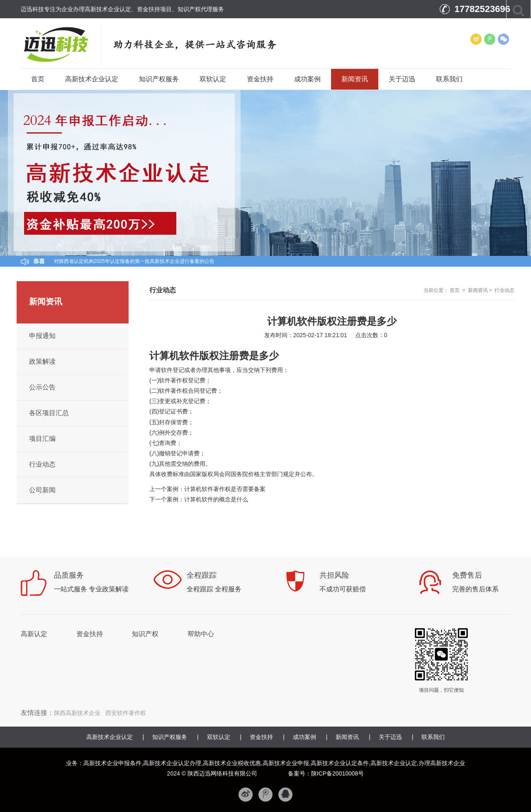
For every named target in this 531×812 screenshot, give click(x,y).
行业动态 (504, 290)
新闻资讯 (355, 79)
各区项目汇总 (49, 413)
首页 (38, 79)
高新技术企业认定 (92, 79)
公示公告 (42, 387)
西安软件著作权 (126, 713)
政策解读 (42, 361)
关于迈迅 (402, 79)
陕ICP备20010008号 (338, 773)
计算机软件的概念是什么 (216, 499)
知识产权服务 (159, 79)
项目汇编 (42, 439)
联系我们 (449, 79)
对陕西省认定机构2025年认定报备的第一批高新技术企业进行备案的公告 (134, 261)
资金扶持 (260, 79)
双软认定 (213, 79)
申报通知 (42, 336)
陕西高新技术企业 (77, 713)
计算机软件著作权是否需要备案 (225, 489)
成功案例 (307, 79)
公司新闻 (42, 490)
